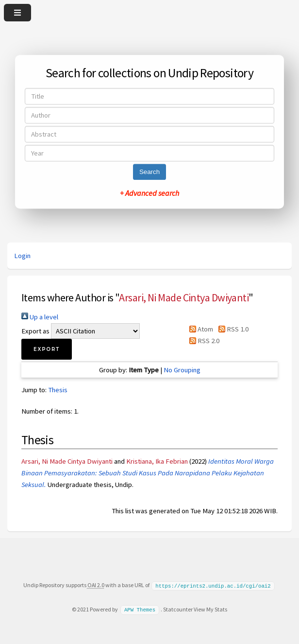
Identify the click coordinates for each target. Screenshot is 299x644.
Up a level (40, 317)
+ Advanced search (149, 193)
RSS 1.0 (231, 329)
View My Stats (210, 609)
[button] (47, 349)
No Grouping (182, 370)
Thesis (58, 390)
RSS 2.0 (203, 341)
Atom (199, 329)
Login (22, 256)
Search (149, 172)
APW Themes (140, 609)
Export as (35, 331)
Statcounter (178, 609)
